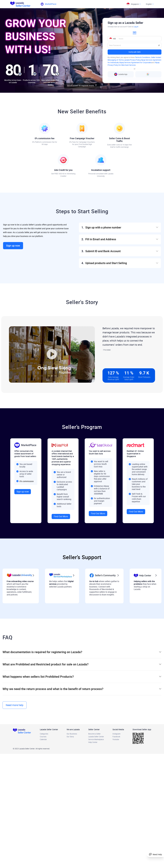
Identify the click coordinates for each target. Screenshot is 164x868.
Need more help (15, 705)
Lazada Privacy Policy (132, 60)
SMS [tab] (135, 32)
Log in (136, 27)
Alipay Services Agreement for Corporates (135, 62)
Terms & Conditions (143, 57)
